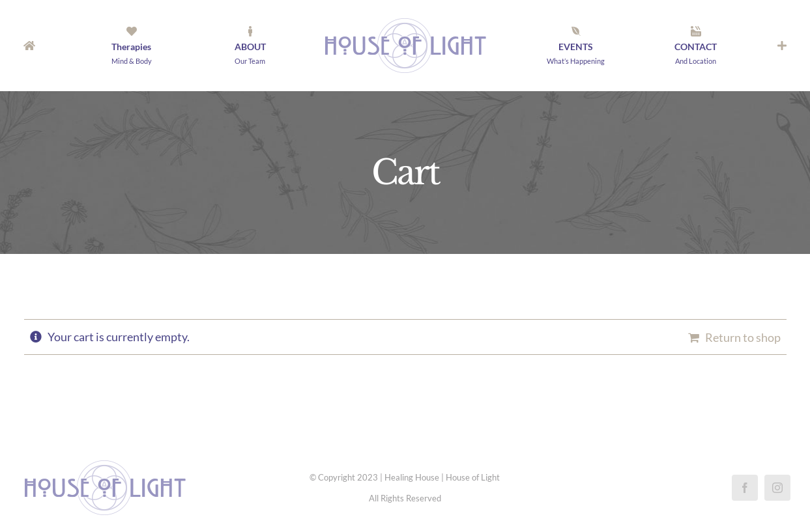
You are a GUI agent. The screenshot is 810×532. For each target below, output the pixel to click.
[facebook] (745, 488)
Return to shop (743, 337)
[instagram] (777, 488)
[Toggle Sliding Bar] (782, 46)
